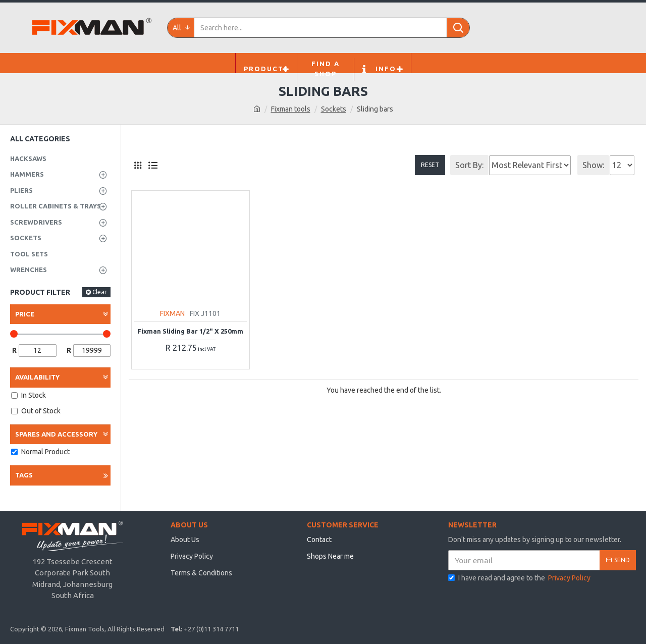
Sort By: (469, 165)
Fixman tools (291, 109)
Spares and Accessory (56, 434)
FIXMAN (172, 313)
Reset (430, 165)
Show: (593, 165)
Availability (37, 377)
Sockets (334, 109)
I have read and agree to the (520, 578)
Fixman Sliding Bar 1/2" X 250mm (190, 331)
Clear (100, 292)
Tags (24, 475)
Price (25, 314)
